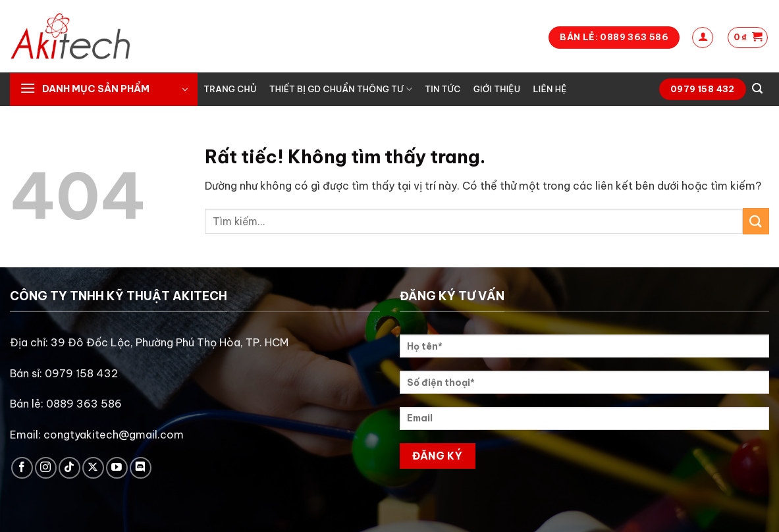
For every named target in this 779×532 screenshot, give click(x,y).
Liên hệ (550, 89)
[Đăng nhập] (703, 38)
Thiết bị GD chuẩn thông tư (341, 89)
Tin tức (443, 89)
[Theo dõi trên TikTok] (69, 468)
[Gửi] (756, 221)
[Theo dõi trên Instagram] (46, 468)
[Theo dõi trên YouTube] (117, 468)
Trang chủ (230, 89)
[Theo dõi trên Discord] (141, 468)
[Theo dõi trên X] (93, 468)
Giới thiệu (497, 89)
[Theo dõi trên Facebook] (22, 468)
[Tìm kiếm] (758, 89)
